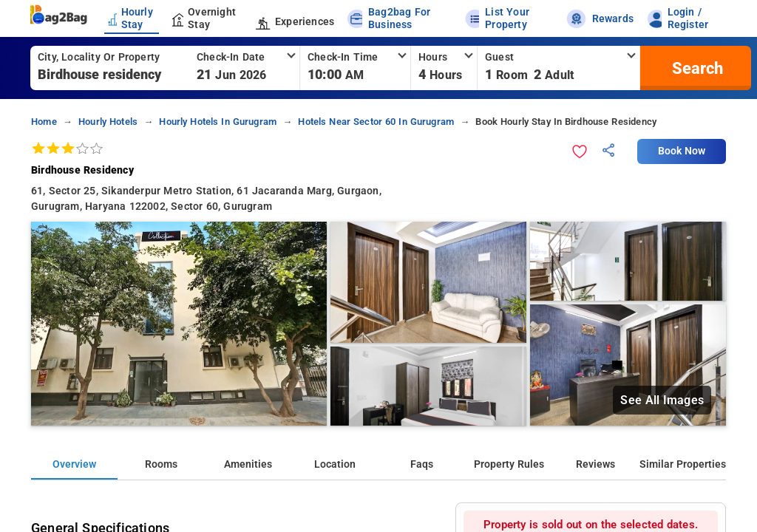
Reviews (595, 464)
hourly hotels (108, 122)
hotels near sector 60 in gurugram (376, 122)
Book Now (682, 151)
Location (335, 464)
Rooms (161, 464)
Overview (74, 464)
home (44, 122)
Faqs (422, 464)
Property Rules (509, 464)
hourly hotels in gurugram (218, 122)
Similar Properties (683, 464)
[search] (696, 68)
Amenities (248, 464)
